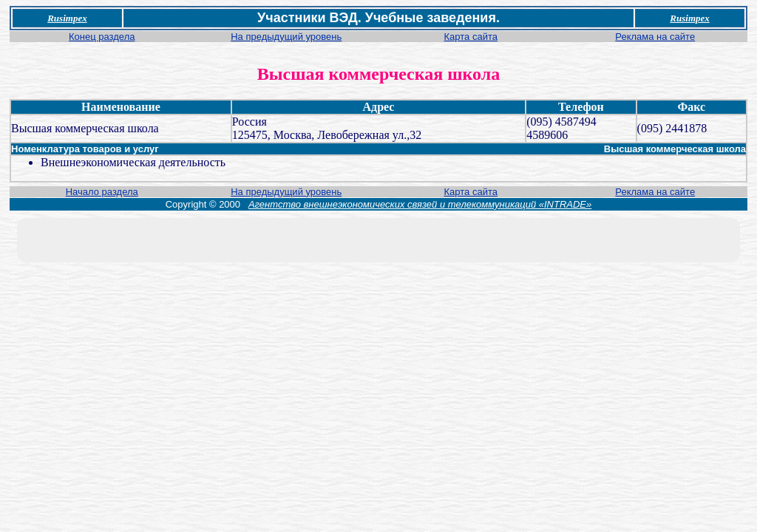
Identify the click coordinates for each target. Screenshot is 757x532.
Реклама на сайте (655, 37)
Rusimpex (67, 18)
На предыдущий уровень (286, 37)
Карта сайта (471, 37)
